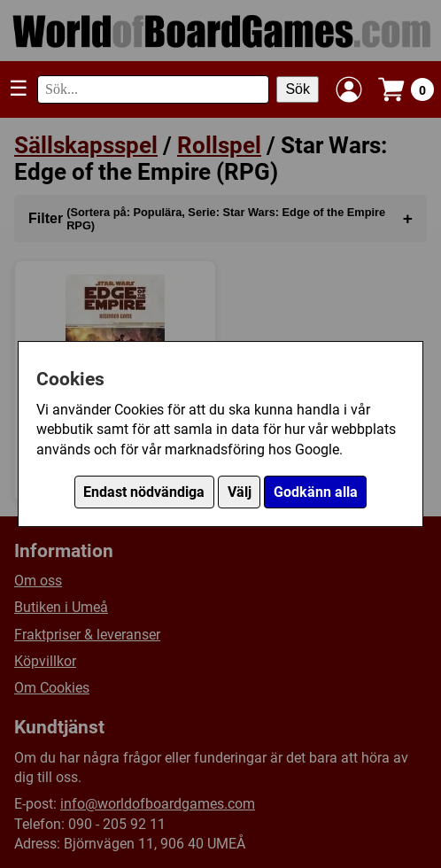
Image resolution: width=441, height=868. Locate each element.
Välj (240, 492)
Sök (298, 89)
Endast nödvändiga (144, 492)
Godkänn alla (316, 492)
